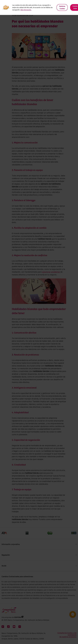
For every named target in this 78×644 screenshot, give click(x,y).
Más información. (26, 10)
